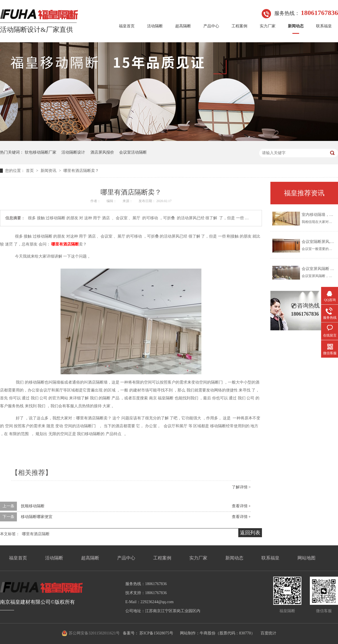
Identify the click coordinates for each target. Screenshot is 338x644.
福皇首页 (127, 26)
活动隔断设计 (73, 152)
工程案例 (239, 26)
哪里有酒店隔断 (36, 534)
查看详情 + (241, 506)
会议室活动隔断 (133, 152)
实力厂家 (268, 26)
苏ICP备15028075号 (156, 633)
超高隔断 (183, 26)
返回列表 (250, 533)
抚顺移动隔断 (33, 506)
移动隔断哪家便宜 (37, 517)
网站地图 (306, 558)
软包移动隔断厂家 (41, 152)
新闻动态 (296, 26)
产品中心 (211, 26)
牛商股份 (208, 633)
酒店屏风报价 (102, 152)
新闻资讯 (49, 171)
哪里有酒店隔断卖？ (81, 171)
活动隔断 (155, 26)
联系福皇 (324, 26)
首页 (30, 171)
